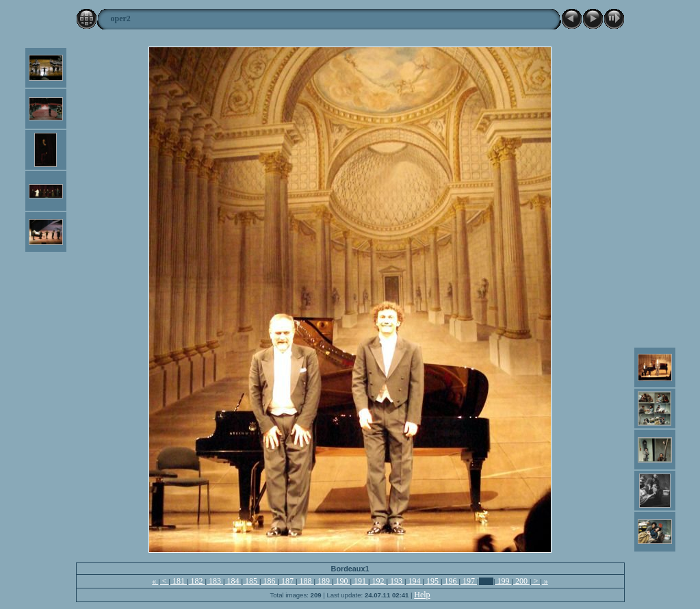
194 (415, 581)
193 (396, 581)
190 (342, 581)
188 (306, 581)
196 (451, 581)
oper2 (121, 18)
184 (233, 581)
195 (432, 581)
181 (179, 581)
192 (378, 581)
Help (422, 595)
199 (503, 581)
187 (287, 581)
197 (469, 581)
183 (215, 581)
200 (521, 581)
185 (251, 581)
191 (360, 581)
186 (270, 581)
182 (197, 581)
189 (324, 581)
